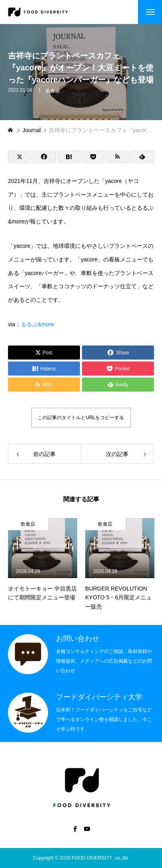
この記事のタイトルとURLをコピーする (81, 418)
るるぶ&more (37, 324)
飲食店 (53, 92)
